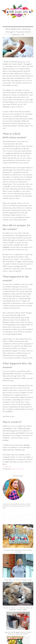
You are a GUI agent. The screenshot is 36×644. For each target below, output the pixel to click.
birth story (22, 62)
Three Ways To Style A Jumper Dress (18, 580)
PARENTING (21, 469)
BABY (14, 469)
